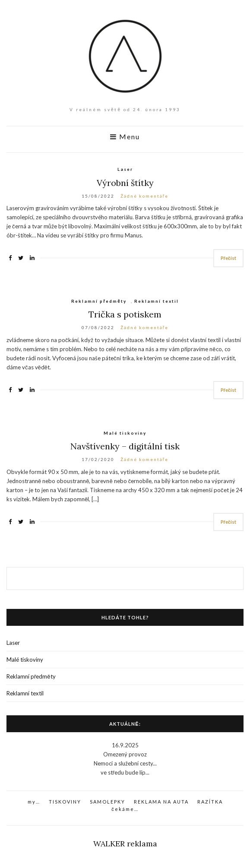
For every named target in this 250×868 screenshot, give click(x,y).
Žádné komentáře (144, 196)
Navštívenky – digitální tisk (125, 446)
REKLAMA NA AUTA (161, 802)
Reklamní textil (157, 301)
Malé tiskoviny (125, 433)
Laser (125, 169)
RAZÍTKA (210, 802)
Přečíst (228, 258)
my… (34, 802)
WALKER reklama (125, 844)
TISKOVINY (65, 802)
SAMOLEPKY (108, 802)
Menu (125, 137)
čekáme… (125, 809)
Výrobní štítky (125, 183)
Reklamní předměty (99, 301)
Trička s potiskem (125, 314)
